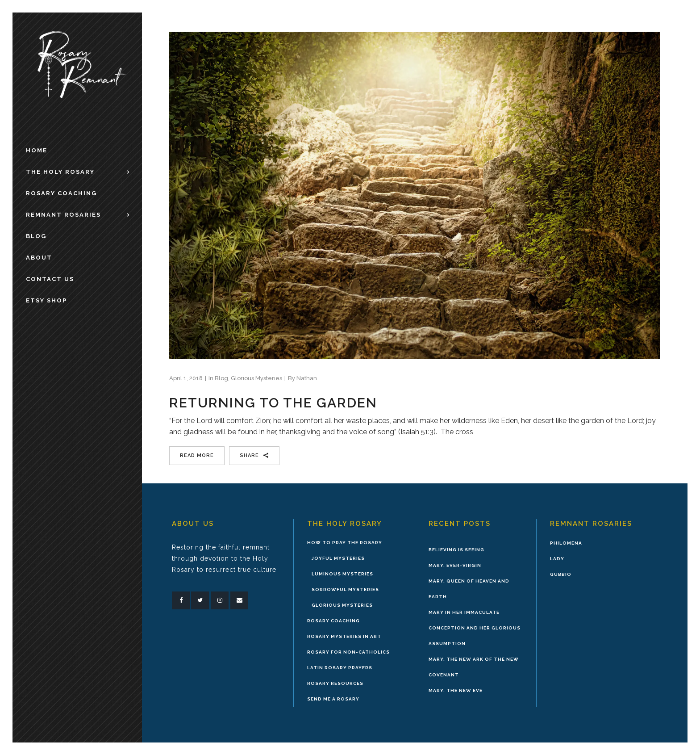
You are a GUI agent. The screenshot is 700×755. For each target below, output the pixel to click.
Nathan (307, 378)
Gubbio (561, 574)
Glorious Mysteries (256, 378)
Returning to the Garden (273, 403)
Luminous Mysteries (342, 574)
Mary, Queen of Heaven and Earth (469, 589)
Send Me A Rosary (333, 699)
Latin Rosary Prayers (340, 668)
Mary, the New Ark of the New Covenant (474, 667)
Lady (557, 559)
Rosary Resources (335, 683)
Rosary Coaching (333, 621)
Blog (221, 378)
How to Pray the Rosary (345, 543)
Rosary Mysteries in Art (344, 636)
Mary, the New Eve (456, 690)
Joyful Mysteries (338, 558)
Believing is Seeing (456, 550)
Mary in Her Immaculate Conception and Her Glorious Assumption (475, 628)
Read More (197, 455)
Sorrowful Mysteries (345, 589)
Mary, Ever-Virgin (455, 565)
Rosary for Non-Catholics (348, 652)
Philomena (566, 543)
